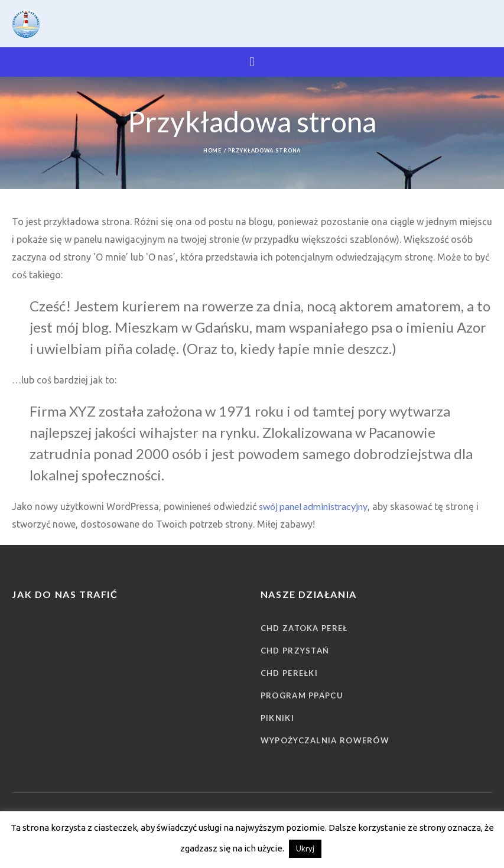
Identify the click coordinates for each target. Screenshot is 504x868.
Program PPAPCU (302, 695)
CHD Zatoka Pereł (304, 628)
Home (213, 150)
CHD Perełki (289, 673)
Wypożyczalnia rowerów (325, 740)
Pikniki (277, 718)
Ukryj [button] (305, 849)
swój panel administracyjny (313, 506)
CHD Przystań (295, 651)
